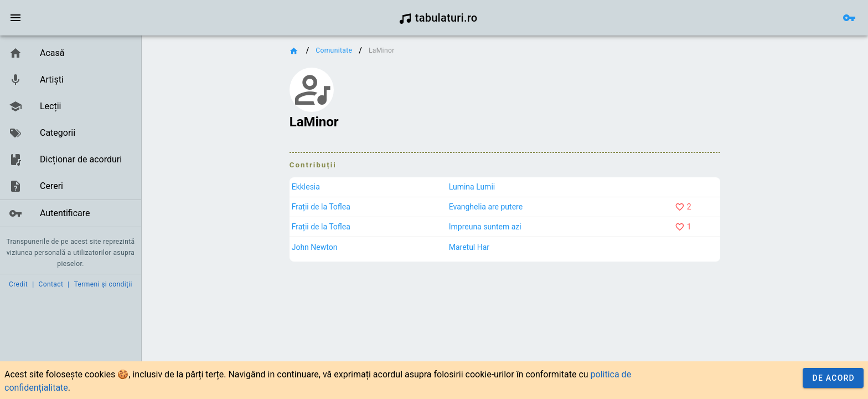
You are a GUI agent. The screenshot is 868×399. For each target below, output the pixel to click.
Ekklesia (306, 187)
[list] (71, 134)
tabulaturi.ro (438, 18)
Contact (51, 284)
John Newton (315, 247)
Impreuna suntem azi (485, 227)
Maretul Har (469, 247)
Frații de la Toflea (321, 207)
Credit (18, 284)
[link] (71, 53)
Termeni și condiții (103, 284)
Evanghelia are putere (486, 207)
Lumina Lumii (472, 187)
